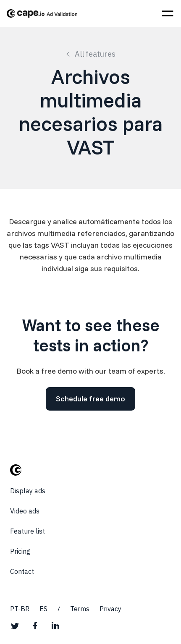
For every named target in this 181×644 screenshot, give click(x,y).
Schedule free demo (90, 399)
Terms (80, 609)
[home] (42, 13)
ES (43, 609)
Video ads (25, 511)
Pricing (20, 551)
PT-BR (20, 609)
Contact (22, 571)
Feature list (28, 531)
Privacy (110, 609)
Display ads (28, 491)
